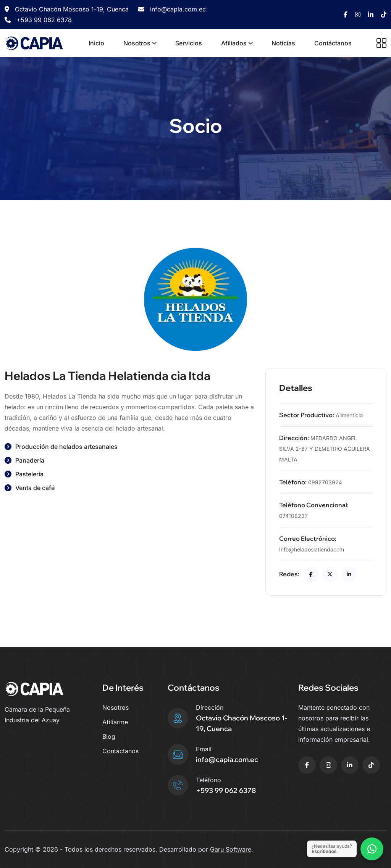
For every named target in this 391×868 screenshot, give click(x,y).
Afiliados (234, 43)
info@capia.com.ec (172, 9)
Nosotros (137, 43)
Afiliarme (115, 722)
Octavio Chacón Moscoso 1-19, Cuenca (67, 9)
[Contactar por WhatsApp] (372, 849)
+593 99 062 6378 (38, 20)
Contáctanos (333, 43)
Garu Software (231, 849)
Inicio (96, 43)
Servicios (189, 43)
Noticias (283, 43)
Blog (109, 736)
